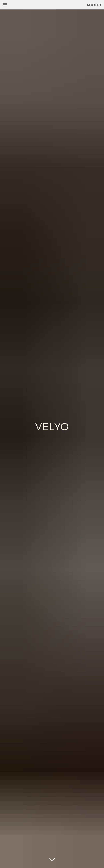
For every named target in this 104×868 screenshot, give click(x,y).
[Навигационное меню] (5, 5)
